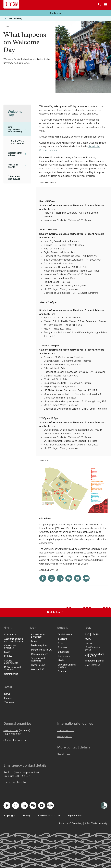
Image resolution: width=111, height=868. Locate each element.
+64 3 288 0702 (66, 730)
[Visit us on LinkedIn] (60, 578)
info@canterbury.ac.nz (15, 740)
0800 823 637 (22, 776)
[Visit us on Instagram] (51, 578)
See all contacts (65, 754)
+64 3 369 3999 (12, 734)
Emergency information (15, 782)
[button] (55, 13)
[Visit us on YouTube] (77, 578)
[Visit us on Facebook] (43, 578)
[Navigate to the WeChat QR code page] (69, 578)
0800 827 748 (11, 730)
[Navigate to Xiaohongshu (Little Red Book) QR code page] (86, 578)
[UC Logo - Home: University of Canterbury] (11, 4)
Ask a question (65, 736)
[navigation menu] (106, 5)
